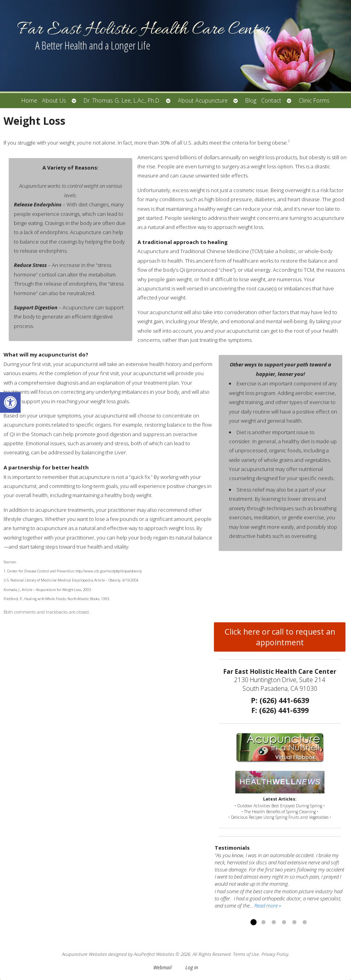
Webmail (162, 967)
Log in (192, 967)
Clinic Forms (314, 100)
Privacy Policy (275, 954)
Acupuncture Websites (84, 954)
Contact (271, 100)
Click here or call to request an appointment (280, 637)
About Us (54, 100)
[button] (10, 402)
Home (29, 100)
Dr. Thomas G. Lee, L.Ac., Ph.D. (122, 100)
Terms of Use (246, 954)
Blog (251, 100)
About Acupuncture (203, 100)
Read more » (268, 906)
